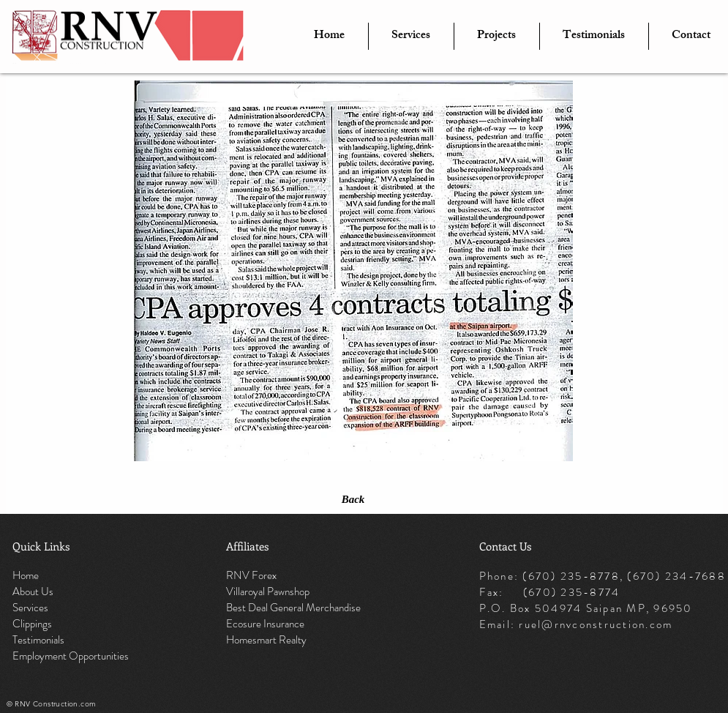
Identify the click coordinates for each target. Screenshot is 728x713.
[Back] (353, 499)
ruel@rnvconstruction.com (596, 624)
